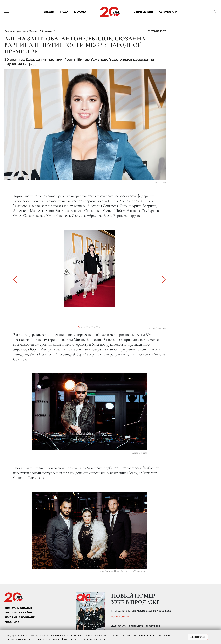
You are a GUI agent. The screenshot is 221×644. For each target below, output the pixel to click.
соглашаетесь (42, 639)
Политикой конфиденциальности (83, 639)
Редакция (12, 622)
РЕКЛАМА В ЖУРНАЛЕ (19, 617)
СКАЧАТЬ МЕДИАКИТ (18, 608)
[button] (17, 280)
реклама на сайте (18, 613)
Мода (64, 12)
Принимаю (198, 637)
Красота (80, 12)
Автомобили (168, 12)
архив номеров (121, 617)
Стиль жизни (143, 12)
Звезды (49, 12)
